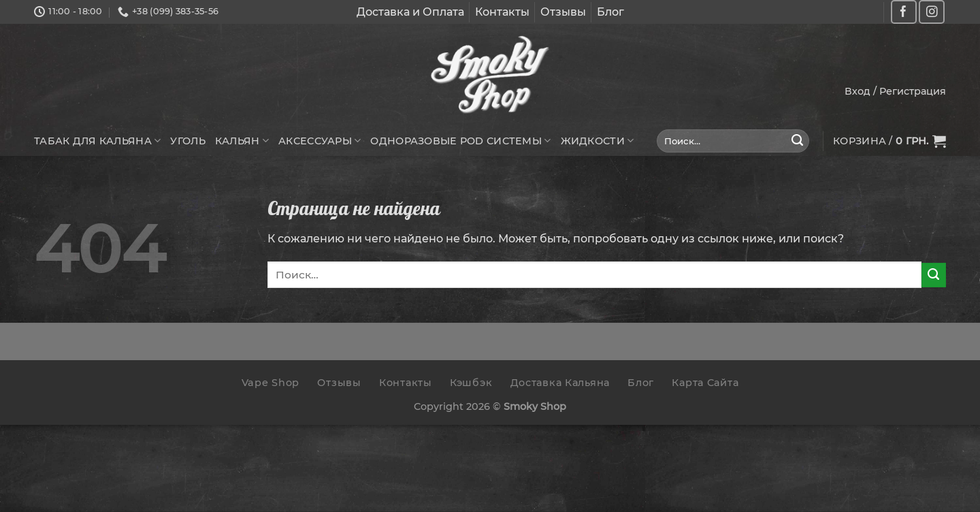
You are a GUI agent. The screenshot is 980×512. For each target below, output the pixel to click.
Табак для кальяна (97, 141)
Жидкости (598, 141)
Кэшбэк (471, 383)
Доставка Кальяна (560, 383)
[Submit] (798, 141)
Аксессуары (320, 141)
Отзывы (563, 12)
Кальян (242, 141)
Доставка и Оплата (410, 12)
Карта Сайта (705, 383)
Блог (610, 12)
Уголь (187, 141)
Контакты (502, 12)
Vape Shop (271, 383)
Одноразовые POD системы (460, 141)
